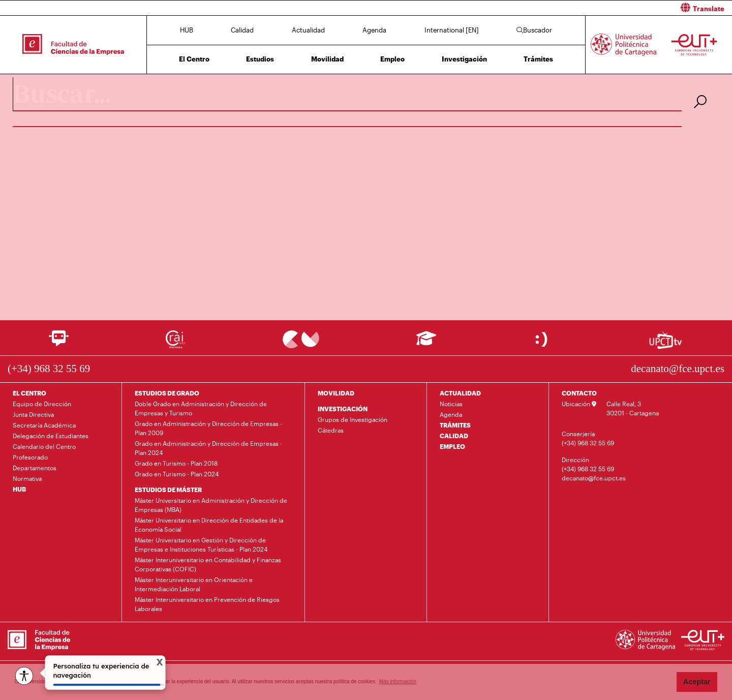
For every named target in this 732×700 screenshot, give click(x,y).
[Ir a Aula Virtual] (426, 343)
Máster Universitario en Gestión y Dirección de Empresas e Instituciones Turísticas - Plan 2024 (201, 544)
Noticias (451, 404)
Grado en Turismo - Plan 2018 (176, 463)
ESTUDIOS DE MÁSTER (168, 490)
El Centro (194, 59)
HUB (187, 30)
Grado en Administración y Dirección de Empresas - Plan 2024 (208, 448)
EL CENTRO (29, 393)
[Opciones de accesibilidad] (24, 676)
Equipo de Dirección (42, 404)
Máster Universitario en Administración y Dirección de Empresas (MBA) (211, 505)
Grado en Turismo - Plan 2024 (177, 474)
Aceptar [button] (697, 682)
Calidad (242, 30)
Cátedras (331, 430)
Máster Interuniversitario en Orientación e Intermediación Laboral (194, 584)
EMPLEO (452, 446)
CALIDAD (454, 436)
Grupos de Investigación (353, 419)
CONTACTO (579, 393)
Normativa (27, 478)
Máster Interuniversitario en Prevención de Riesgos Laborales (207, 604)
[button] (553, 8)
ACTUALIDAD (460, 393)
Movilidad (327, 59)
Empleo (392, 59)
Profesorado (30, 457)
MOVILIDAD (336, 393)
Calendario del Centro (44, 446)
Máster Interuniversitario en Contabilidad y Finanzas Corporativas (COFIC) (208, 564)
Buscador (534, 30)
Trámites (538, 59)
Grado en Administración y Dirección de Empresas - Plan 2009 (208, 428)
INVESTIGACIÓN (343, 409)
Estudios (260, 59)
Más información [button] (398, 681)
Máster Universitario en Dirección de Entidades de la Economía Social (209, 525)
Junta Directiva (33, 414)
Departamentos (35, 468)
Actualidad (308, 30)
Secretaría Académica (44, 425)
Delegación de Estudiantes (51, 436)
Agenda (374, 30)
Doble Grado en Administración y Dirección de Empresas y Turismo (201, 408)
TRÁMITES (455, 425)
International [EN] (452, 30)
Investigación (464, 59)
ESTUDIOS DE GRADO (167, 393)
